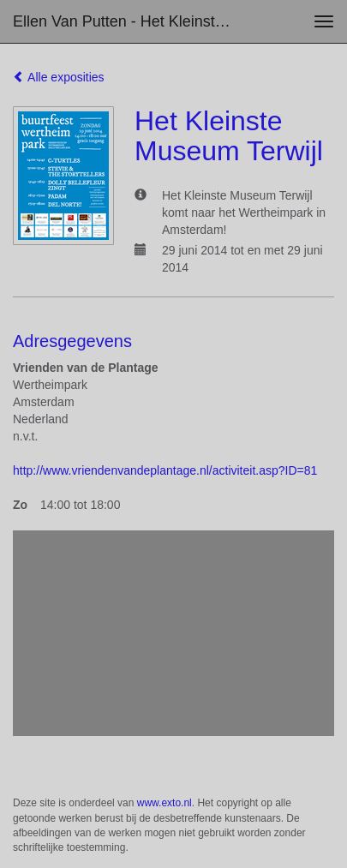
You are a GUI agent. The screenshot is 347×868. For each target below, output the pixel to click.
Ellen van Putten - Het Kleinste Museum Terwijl (132, 21)
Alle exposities (59, 77)
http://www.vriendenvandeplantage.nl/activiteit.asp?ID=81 (165, 470)
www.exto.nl (165, 803)
